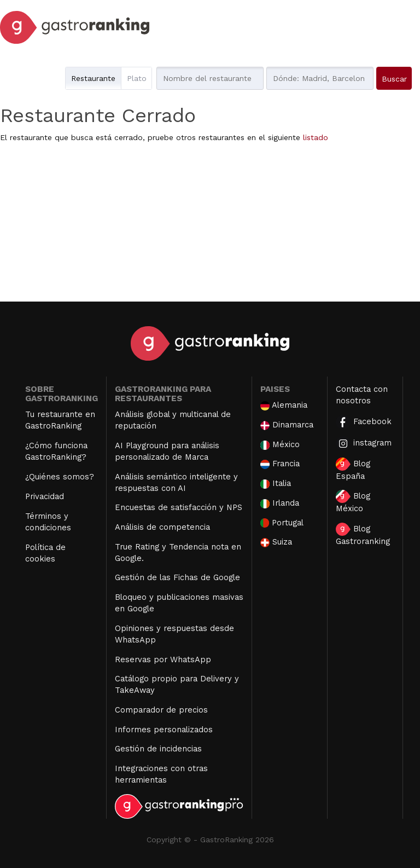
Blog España (353, 469)
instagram (364, 444)
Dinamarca (287, 425)
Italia (276, 484)
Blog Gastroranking (363, 534)
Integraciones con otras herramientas (161, 774)
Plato (137, 78)
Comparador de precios (161, 710)
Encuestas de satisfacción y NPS (179, 507)
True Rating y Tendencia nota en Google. (178, 552)
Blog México (353, 502)
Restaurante (93, 78)
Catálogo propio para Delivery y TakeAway (177, 684)
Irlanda (280, 503)
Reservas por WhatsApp (163, 659)
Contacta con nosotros (362, 395)
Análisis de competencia (162, 527)
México (280, 445)
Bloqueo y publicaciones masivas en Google (179, 603)
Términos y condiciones (48, 522)
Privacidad (45, 496)
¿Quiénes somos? (60, 477)
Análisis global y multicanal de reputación (173, 420)
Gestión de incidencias (158, 749)
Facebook (364, 422)
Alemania (284, 405)
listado (316, 137)
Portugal (282, 523)
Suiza (276, 542)
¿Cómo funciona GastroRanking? (56, 451)
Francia (280, 464)
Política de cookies (45, 553)
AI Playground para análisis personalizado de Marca (167, 451)
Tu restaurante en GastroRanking (60, 420)
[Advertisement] (210, 225)
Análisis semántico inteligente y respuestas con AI (176, 482)
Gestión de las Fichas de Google (177, 577)
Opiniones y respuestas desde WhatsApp (174, 634)
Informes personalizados (164, 730)
